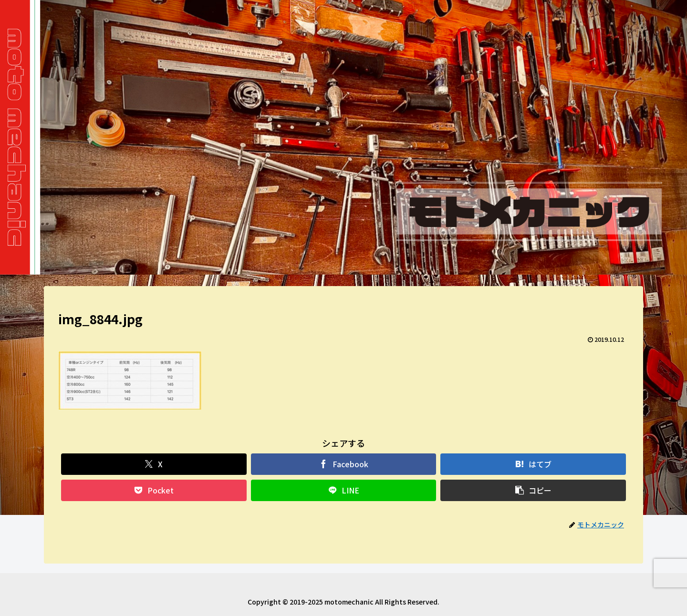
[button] (533, 490)
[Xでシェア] (154, 464)
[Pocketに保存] (154, 490)
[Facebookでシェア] (344, 464)
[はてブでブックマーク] (533, 464)
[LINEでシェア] (344, 490)
